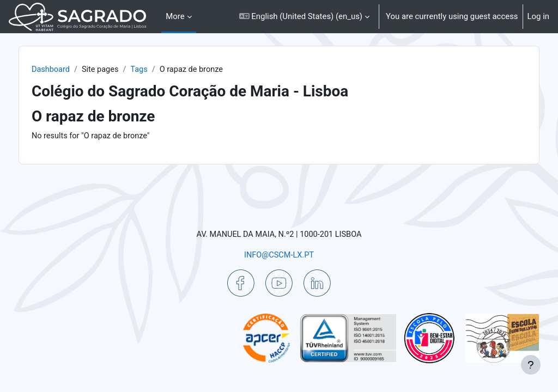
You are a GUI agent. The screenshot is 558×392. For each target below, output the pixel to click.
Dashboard (74, 70)
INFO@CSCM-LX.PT (279, 254)
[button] (304, 17)
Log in (538, 16)
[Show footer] (531, 365)
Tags (165, 70)
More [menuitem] (175, 16)
